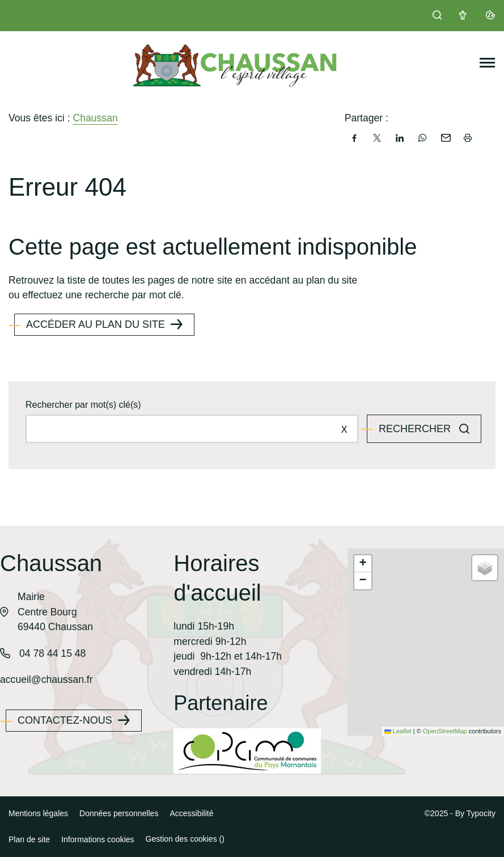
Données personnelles (119, 813)
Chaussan (95, 118)
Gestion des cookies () (185, 839)
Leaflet (398, 731)
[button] (363, 564)
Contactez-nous (65, 720)
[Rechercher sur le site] (192, 429)
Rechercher (416, 429)
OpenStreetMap (445, 731)
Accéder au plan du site (96, 324)
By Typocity (475, 813)
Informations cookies (98, 839)
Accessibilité (191, 813)
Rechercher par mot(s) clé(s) (83, 405)
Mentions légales (38, 813)
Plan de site (29, 839)
